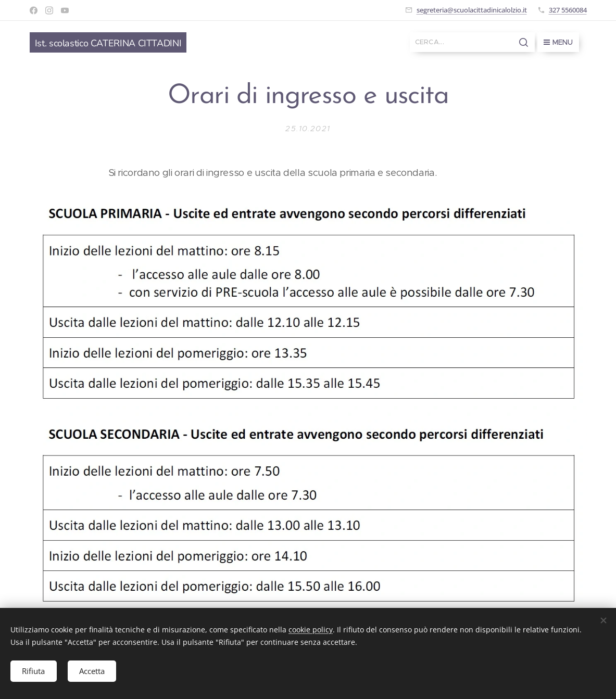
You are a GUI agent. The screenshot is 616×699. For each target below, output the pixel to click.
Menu (558, 42)
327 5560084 (568, 10)
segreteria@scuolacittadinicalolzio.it (472, 10)
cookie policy (311, 628)
